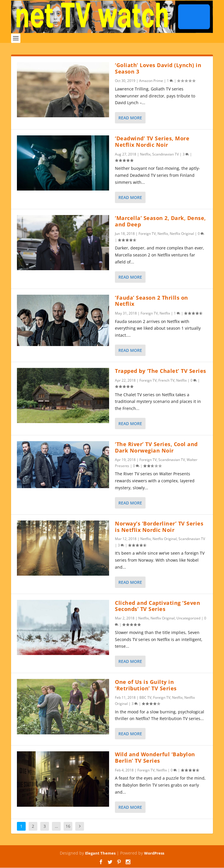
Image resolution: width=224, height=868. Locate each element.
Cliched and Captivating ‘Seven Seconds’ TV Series (157, 606)
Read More (130, 118)
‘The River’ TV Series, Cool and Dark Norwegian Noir (156, 447)
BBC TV (145, 697)
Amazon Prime (151, 81)
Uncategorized (188, 618)
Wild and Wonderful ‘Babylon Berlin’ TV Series (155, 758)
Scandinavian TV (166, 154)
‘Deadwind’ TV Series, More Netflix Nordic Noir (152, 142)
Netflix (145, 154)
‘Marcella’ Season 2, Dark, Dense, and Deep (160, 221)
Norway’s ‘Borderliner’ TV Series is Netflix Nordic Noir (159, 527)
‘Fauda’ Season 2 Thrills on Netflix (152, 301)
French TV (166, 380)
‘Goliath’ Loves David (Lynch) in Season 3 (158, 68)
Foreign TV (147, 234)
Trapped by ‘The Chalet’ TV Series (161, 371)
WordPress (154, 853)
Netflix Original (182, 234)
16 (68, 826)
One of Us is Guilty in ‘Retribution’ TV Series (146, 685)
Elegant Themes (100, 853)
